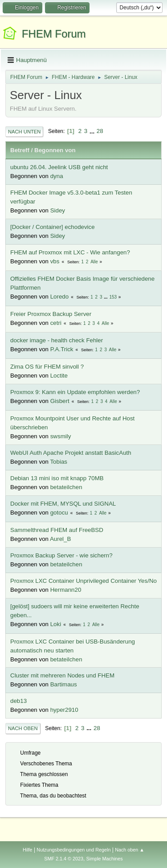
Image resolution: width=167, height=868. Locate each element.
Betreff (20, 150)
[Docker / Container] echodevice (53, 227)
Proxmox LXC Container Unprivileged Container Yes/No (83, 581)
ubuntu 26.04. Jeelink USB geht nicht (59, 167)
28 (100, 131)
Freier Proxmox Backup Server (51, 314)
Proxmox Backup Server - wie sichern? (61, 555)
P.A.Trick (62, 349)
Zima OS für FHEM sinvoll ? (47, 367)
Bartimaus (64, 684)
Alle (94, 262)
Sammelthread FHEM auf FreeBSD (57, 530)
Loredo (60, 297)
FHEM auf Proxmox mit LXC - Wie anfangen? (70, 252)
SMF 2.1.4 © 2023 (64, 859)
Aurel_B (60, 539)
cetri (56, 323)
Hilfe (28, 850)
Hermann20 (66, 590)
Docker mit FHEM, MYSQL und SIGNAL (63, 504)
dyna (57, 176)
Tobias (59, 462)
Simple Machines (105, 859)
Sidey (58, 210)
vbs (55, 261)
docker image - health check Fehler (57, 340)
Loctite (59, 376)
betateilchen (66, 487)
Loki (56, 624)
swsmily (61, 436)
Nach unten (24, 132)
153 (113, 297)
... (93, 131)
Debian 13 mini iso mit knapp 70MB (57, 478)
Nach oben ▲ (130, 850)
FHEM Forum (54, 34)
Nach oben (23, 728)
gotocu (59, 513)
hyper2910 (64, 710)
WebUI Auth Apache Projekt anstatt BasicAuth (71, 453)
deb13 (18, 701)
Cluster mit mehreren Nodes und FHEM (62, 675)
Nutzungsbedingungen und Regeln (73, 850)
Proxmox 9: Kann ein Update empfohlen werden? (75, 392)
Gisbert (60, 401)
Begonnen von (55, 150)
